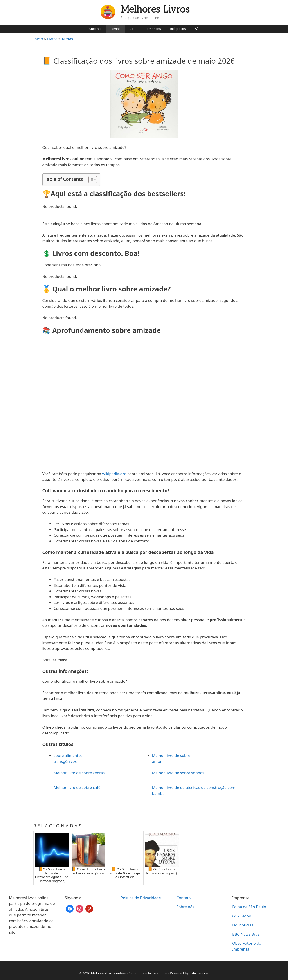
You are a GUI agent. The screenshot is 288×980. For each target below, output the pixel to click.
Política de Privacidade (141, 898)
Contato (184, 898)
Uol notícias (243, 925)
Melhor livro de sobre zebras (79, 773)
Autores (95, 29)
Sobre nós (185, 907)
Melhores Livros (155, 9)
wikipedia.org (114, 474)
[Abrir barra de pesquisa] (197, 29)
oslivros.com (199, 973)
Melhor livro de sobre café (77, 787)
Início (38, 39)
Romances (153, 29)
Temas (115, 29)
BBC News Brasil (247, 934)
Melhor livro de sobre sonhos (178, 773)
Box (132, 29)
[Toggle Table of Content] (90, 180)
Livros (52, 39)
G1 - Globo (242, 916)
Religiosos (178, 29)
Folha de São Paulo (249, 907)
